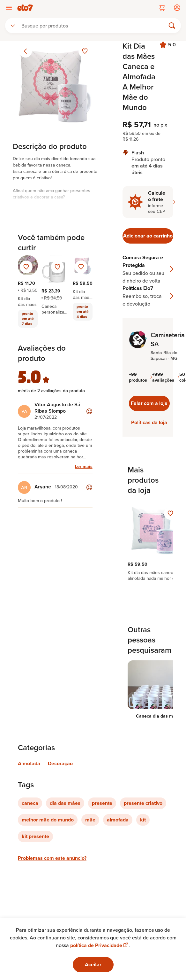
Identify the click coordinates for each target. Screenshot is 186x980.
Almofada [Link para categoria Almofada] (29, 763)
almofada (118, 820)
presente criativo (143, 803)
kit (143, 820)
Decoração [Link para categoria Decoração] (60, 763)
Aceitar (93, 964)
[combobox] (13, 26)
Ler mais (84, 466)
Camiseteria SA (168, 339)
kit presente (35, 836)
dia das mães (65, 803)
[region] (148, 541)
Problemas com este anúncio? (52, 858)
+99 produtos (141, 377)
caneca (30, 803)
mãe (90, 820)
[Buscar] (94, 26)
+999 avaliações (166, 377)
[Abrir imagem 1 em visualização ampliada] (55, 83)
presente (102, 803)
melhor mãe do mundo (48, 820)
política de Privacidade (100, 945)
